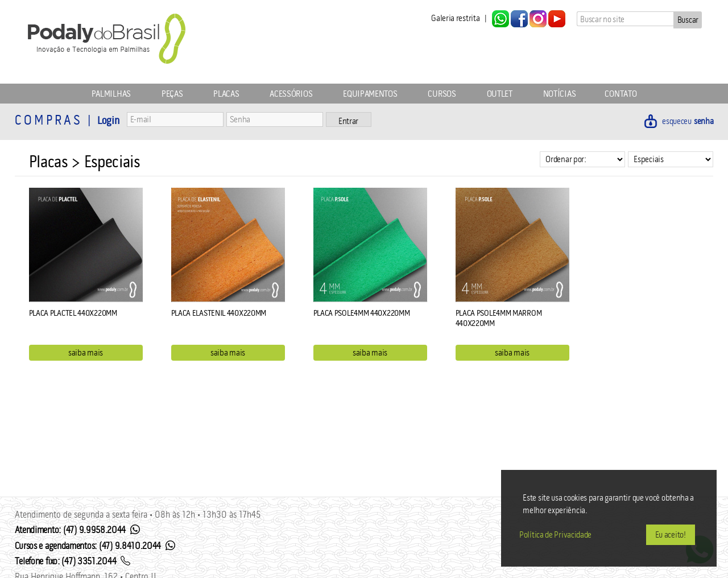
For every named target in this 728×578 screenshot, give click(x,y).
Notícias (560, 94)
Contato (621, 94)
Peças (172, 94)
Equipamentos (370, 94)
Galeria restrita (455, 18)
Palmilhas (111, 94)
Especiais (112, 162)
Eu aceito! (671, 534)
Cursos (442, 94)
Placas (226, 94)
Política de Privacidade (555, 534)
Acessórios (291, 94)
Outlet (500, 94)
